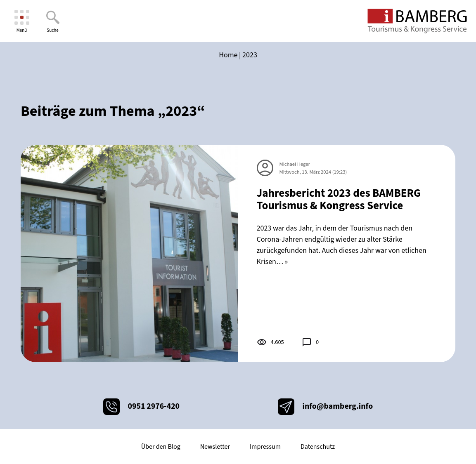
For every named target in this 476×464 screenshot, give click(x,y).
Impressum (265, 447)
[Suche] (53, 21)
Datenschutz (318, 447)
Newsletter (215, 447)
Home (228, 55)
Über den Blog (161, 447)
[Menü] (22, 21)
